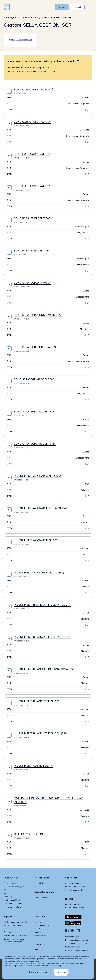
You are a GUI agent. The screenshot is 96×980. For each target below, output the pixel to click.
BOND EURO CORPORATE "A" (32, 154)
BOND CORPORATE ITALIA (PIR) (33, 90)
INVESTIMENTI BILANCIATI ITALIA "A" (37, 701)
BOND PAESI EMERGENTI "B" (32, 251)
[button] (89, 7)
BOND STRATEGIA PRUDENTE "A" (35, 412)
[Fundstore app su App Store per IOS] (79, 917)
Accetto (61, 972)
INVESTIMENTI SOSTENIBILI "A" (34, 766)
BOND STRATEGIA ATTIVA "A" (32, 283)
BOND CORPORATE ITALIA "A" (32, 122)
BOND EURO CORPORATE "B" (32, 186)
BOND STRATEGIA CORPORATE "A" (36, 347)
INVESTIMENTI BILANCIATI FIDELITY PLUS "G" (43, 637)
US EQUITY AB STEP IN (28, 834)
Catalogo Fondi (40, 17)
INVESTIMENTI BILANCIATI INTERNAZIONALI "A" (44, 669)
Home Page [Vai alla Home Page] (9, 17)
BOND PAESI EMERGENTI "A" (32, 218)
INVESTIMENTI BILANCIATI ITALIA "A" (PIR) (40, 734)
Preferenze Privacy (38, 972)
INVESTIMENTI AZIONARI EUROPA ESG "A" (40, 508)
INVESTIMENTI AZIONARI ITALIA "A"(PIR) (39, 573)
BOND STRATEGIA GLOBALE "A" (34, 379)
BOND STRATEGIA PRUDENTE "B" (35, 444)
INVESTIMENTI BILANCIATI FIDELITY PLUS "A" (43, 605)
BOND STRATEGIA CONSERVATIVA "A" (38, 315)
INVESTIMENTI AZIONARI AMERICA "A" (38, 476)
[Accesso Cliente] (78, 7)
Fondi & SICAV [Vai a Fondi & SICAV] (24, 17)
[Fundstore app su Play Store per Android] (79, 923)
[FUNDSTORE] (7, 7)
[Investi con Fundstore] (62, 7)
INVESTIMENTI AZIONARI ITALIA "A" (36, 540)
